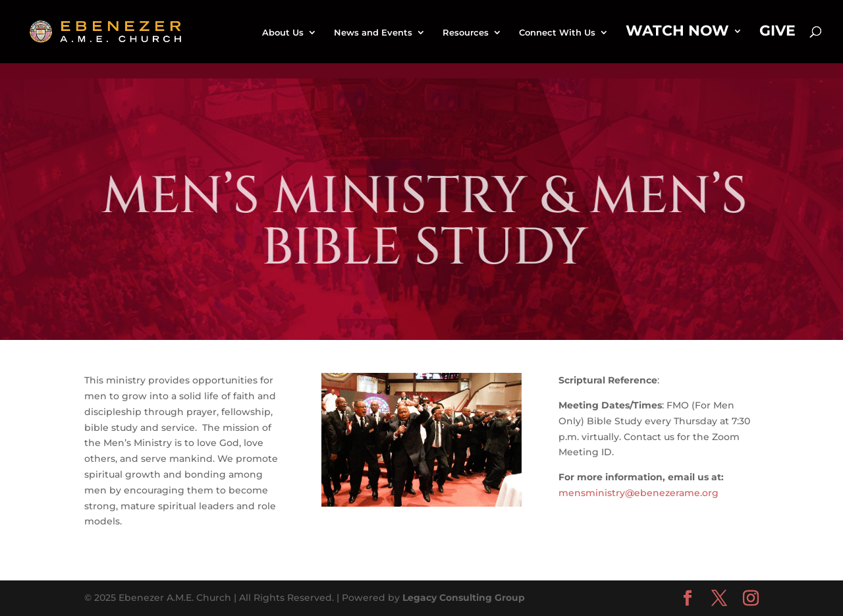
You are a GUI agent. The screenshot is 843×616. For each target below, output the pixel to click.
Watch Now (677, 33)
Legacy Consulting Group (464, 598)
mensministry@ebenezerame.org (639, 493)
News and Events (373, 33)
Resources (466, 33)
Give (777, 33)
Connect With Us (557, 33)
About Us (283, 33)
